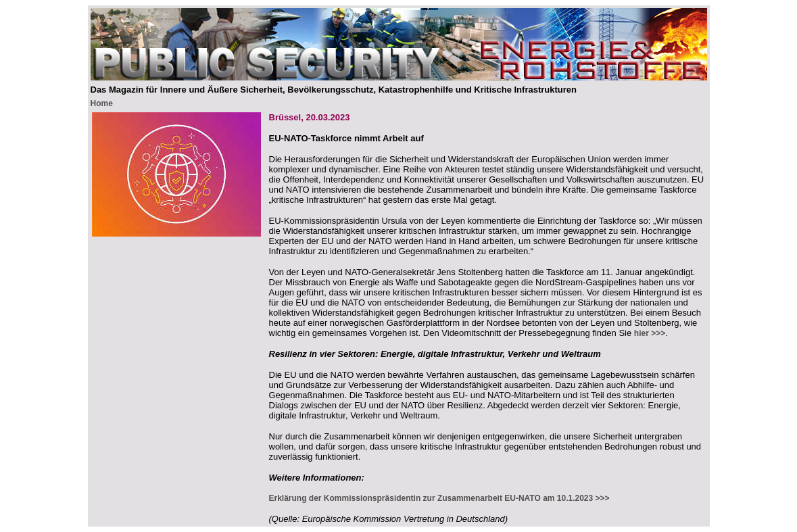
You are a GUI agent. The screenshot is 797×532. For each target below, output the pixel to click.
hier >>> (650, 333)
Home (102, 103)
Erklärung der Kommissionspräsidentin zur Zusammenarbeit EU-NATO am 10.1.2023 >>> (439, 498)
